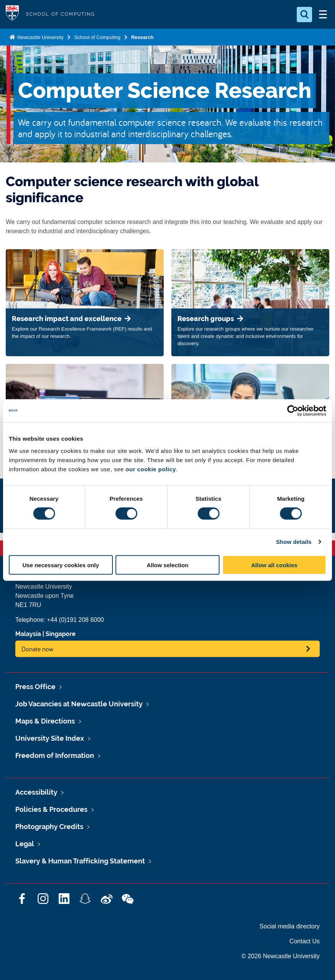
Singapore (61, 634)
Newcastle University (40, 37)
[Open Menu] (323, 15)
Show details (294, 542)
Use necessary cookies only (61, 565)
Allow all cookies (274, 565)
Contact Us (305, 941)
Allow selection (167, 565)
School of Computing (97, 37)
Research (142, 37)
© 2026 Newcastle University (281, 956)
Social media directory (290, 926)
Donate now (37, 649)
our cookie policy (151, 469)
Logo (12, 14)
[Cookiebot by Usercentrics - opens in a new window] (293, 411)
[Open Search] (304, 15)
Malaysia (28, 634)
